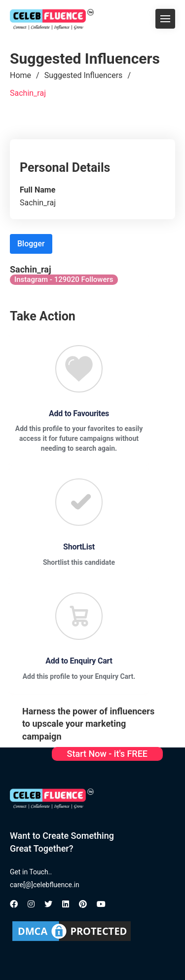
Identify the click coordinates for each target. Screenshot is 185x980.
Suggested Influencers (84, 75)
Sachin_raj (28, 93)
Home (20, 75)
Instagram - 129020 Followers (64, 279)
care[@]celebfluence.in (45, 885)
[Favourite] (79, 369)
